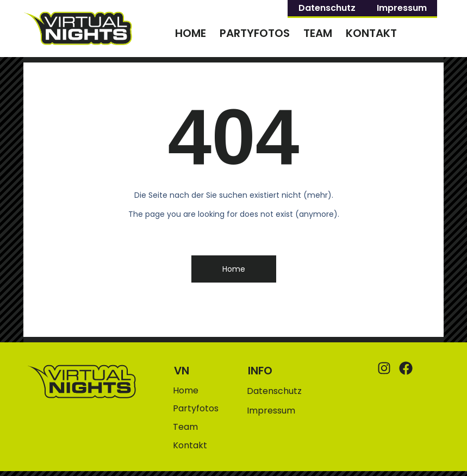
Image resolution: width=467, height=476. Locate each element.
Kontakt (371, 33)
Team (318, 33)
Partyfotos (255, 33)
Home (191, 33)
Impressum (402, 8)
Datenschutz (327, 8)
